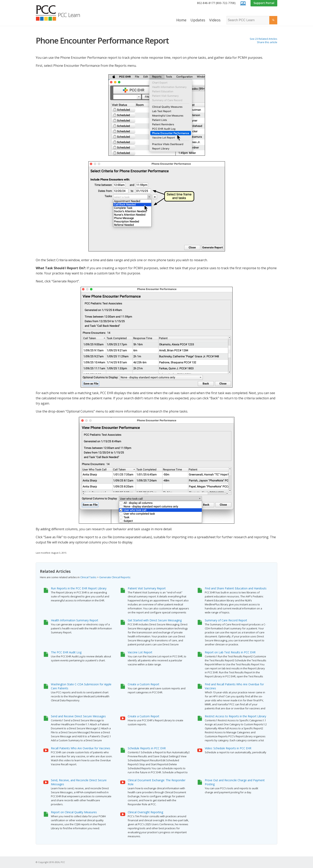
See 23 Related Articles (263, 39)
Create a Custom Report (144, 684)
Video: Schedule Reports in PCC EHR (228, 748)
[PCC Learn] (62, 13)
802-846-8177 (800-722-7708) (216, 3)
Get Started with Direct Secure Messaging (155, 620)
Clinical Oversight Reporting (145, 812)
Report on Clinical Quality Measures (74, 812)
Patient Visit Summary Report (147, 588)
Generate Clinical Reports (115, 577)
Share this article (267, 42)
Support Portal (264, 3)
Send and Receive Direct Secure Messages (78, 716)
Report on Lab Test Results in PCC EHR (230, 652)
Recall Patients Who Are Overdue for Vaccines (81, 748)
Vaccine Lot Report (140, 652)
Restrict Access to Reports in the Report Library (235, 716)
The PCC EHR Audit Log (66, 652)
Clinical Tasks (88, 577)
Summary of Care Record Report (226, 620)
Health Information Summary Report (75, 620)
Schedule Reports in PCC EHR (147, 748)
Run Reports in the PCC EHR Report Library (79, 588)
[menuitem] (216, 3)
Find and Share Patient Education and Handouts (236, 588)
